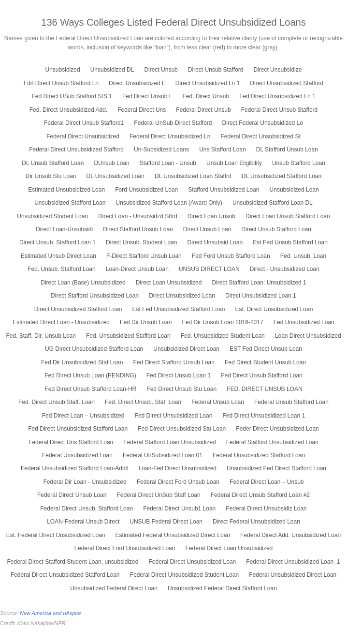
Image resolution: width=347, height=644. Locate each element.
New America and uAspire (51, 613)
